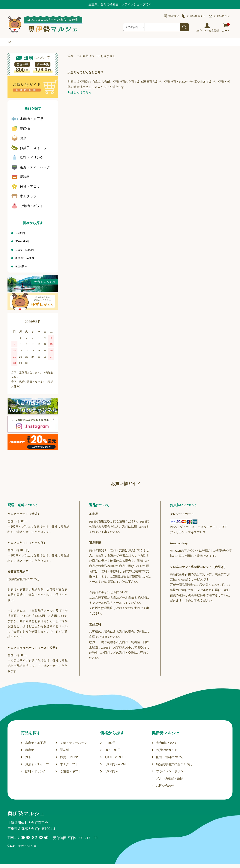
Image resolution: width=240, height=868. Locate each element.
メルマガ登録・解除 (170, 778)
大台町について (167, 743)
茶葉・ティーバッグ (73, 743)
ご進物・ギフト (70, 771)
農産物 (30, 750)
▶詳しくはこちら (79, 92)
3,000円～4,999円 (117, 764)
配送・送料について (170, 757)
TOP (10, 42)
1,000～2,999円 (115, 757)
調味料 (64, 750)
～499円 (110, 743)
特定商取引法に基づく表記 (174, 764)
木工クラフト (69, 764)
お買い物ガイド (167, 750)
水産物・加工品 (36, 743)
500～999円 (113, 750)
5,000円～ (111, 771)
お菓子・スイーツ (37, 764)
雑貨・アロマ (69, 757)
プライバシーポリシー (171, 771)
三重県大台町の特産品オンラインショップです (120, 4)
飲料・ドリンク (36, 771)
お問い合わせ (165, 786)
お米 (28, 757)
